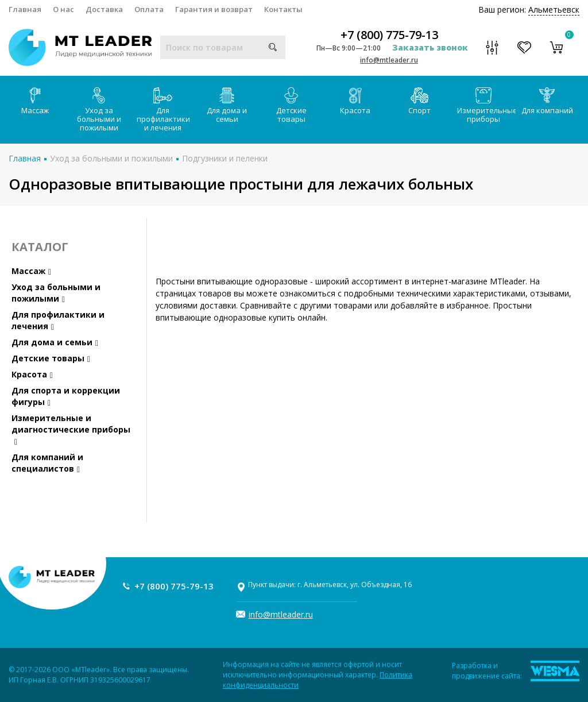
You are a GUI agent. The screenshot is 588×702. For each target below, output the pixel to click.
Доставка (104, 9)
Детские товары (291, 106)
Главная (25, 9)
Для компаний (547, 101)
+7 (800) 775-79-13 (389, 35)
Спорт (419, 101)
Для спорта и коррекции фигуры (66, 396)
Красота (355, 101)
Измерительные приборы (486, 106)
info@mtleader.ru (389, 60)
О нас (63, 9)
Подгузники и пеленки (225, 158)
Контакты (283, 9)
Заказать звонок (430, 47)
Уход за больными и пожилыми (99, 110)
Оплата (149, 9)
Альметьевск (554, 9)
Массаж (35, 101)
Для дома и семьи (227, 106)
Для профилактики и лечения (163, 110)
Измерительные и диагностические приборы (71, 429)
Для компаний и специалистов (47, 463)
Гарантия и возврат (214, 9)
